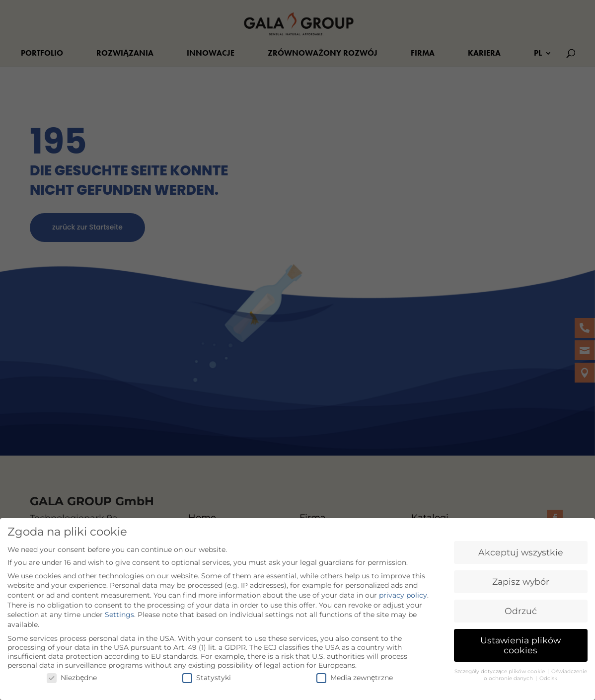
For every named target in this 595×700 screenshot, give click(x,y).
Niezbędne (72, 674)
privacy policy (403, 592)
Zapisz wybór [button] (521, 578)
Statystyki (207, 674)
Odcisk (548, 675)
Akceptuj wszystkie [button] (521, 549)
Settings (119, 611)
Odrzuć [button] (521, 607)
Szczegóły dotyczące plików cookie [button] (500, 667)
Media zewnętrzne (355, 674)
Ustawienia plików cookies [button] (521, 642)
